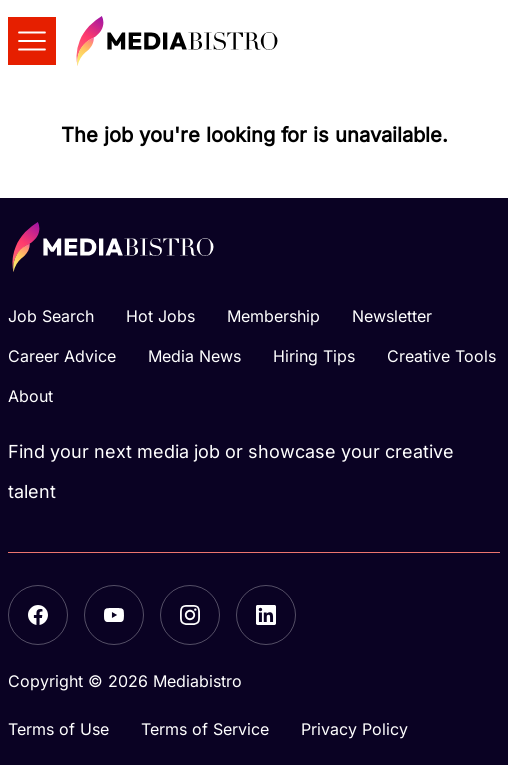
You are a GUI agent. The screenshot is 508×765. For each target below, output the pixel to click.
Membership (273, 316)
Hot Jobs (160, 316)
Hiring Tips (314, 356)
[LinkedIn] (266, 615)
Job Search (51, 316)
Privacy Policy (354, 729)
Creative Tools (441, 356)
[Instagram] (190, 615)
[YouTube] (114, 615)
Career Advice (62, 356)
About (30, 396)
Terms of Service (205, 729)
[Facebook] (38, 615)
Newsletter (392, 316)
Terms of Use (58, 729)
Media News (194, 356)
